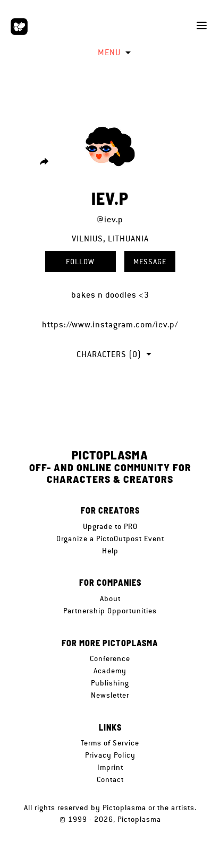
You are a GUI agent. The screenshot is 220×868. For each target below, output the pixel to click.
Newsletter (110, 695)
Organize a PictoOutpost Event (110, 539)
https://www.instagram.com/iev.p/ (110, 324)
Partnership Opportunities (110, 611)
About (110, 598)
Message (150, 262)
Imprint (110, 767)
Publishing (110, 683)
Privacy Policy (110, 755)
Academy (110, 671)
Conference (110, 658)
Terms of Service (110, 743)
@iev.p (110, 219)
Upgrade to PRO (110, 526)
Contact (110, 779)
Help (110, 551)
